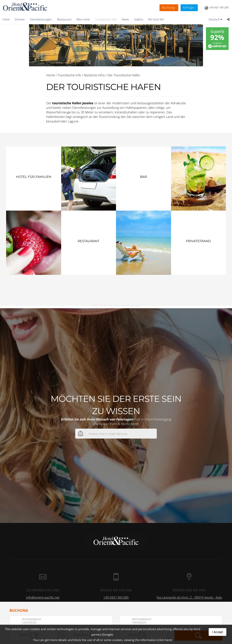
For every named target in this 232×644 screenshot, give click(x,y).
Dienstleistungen (41, 19)
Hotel (6, 19)
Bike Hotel (83, 19)
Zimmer (20, 19)
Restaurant (64, 19)
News (125, 19)
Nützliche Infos (94, 75)
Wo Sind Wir (156, 19)
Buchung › (169, 8)
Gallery (138, 19)
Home (51, 75)
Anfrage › (189, 8)
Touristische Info (106, 19)
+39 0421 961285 (217, 8)
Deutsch (215, 19)
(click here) (165, 640)
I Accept (217, 632)
